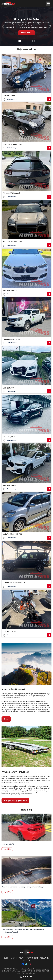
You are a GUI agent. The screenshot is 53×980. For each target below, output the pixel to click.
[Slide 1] (24, 41)
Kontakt (26, 960)
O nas (6, 719)
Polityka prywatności (28, 958)
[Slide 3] (34, 41)
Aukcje (14, 958)
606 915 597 (28, 977)
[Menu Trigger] (48, 4)
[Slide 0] (20, 41)
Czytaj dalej (7, 849)
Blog (6, 958)
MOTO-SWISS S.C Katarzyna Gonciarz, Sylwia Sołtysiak (21, 969)
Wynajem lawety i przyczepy (15, 800)
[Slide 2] (29, 41)
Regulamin (44, 958)
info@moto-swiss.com (28, 973)
